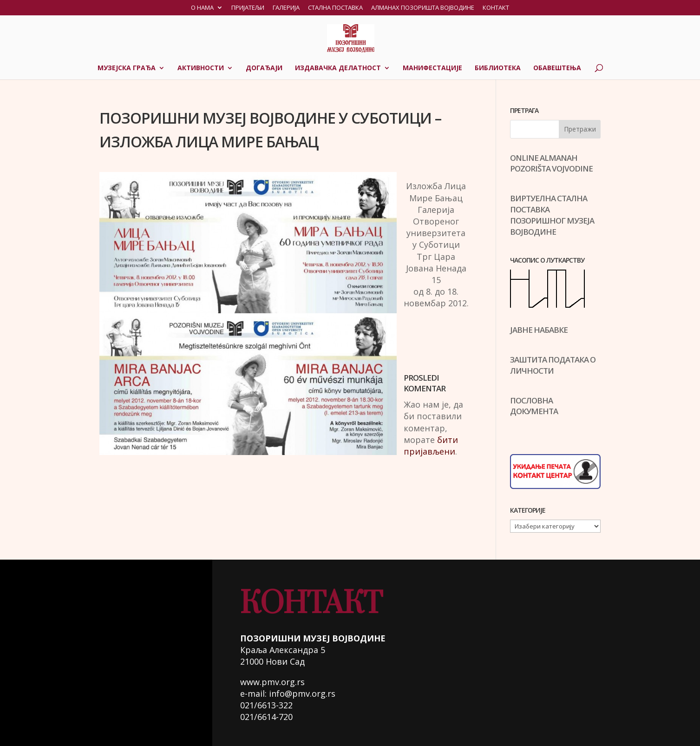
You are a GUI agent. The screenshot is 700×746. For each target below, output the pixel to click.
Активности (201, 68)
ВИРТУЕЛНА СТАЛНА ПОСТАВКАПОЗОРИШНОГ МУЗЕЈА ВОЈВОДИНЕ (552, 215)
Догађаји (264, 68)
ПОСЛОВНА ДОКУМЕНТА (534, 406)
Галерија (286, 8)
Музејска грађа (127, 68)
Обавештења (557, 68)
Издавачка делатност (338, 68)
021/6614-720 (266, 717)
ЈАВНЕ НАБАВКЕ (539, 330)
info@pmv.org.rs (302, 693)
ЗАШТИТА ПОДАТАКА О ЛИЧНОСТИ (553, 365)
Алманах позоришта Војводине (423, 8)
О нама (202, 8)
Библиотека (498, 68)
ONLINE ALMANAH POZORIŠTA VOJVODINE (551, 163)
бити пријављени (431, 446)
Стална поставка (335, 8)
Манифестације (432, 68)
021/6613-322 (266, 705)
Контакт (496, 8)
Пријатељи (248, 8)
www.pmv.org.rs (272, 682)
